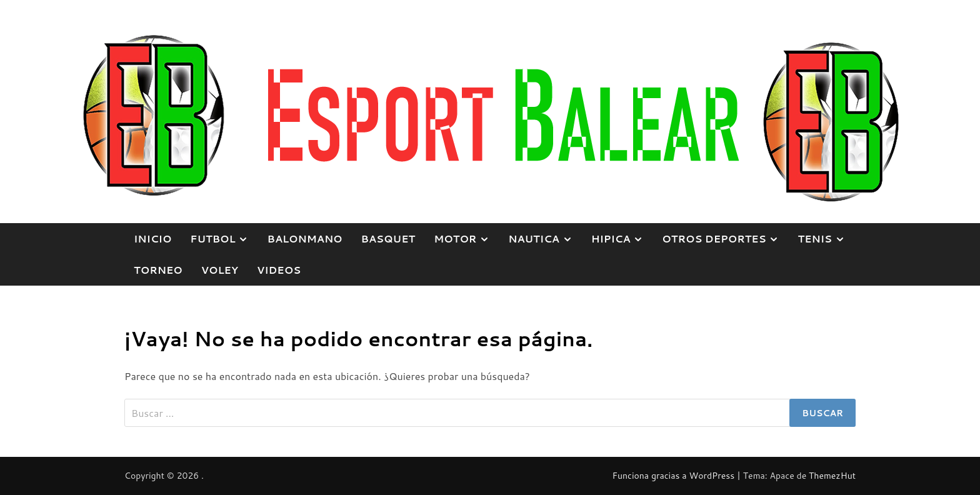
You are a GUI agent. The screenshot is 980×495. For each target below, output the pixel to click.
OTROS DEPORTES (725, 239)
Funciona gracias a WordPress (674, 476)
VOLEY (220, 270)
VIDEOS (279, 270)
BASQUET (388, 238)
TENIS (826, 239)
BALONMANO (304, 238)
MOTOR (466, 239)
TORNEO (158, 270)
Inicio (152, 238)
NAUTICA (545, 239)
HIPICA (622, 239)
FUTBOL (224, 239)
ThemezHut (832, 476)
